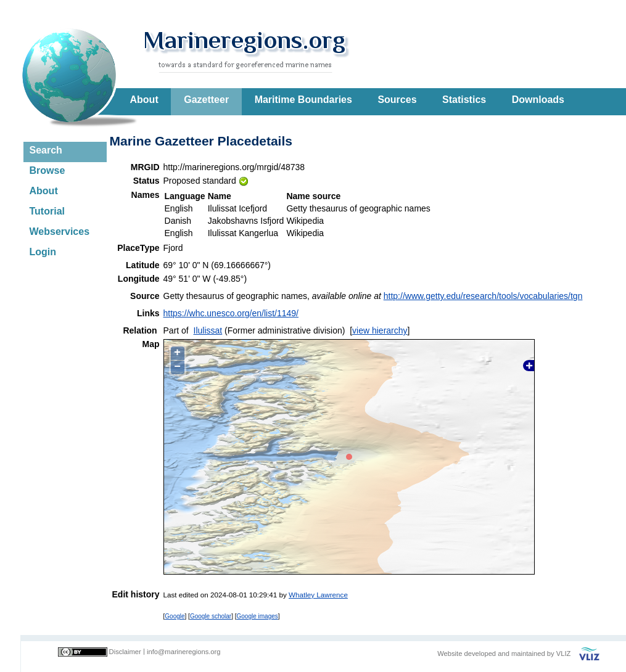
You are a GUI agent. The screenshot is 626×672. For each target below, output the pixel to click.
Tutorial (47, 211)
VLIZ (564, 654)
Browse (47, 170)
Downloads (538, 100)
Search (46, 150)
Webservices (60, 232)
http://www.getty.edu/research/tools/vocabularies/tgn (483, 296)
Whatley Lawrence (318, 595)
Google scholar (211, 616)
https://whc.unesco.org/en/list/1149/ (231, 313)
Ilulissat (208, 330)
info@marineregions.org (184, 652)
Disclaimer (125, 652)
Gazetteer (206, 100)
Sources (397, 100)
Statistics (464, 100)
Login (43, 252)
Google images (257, 616)
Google (175, 616)
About (144, 100)
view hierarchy (380, 330)
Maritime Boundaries (303, 100)
